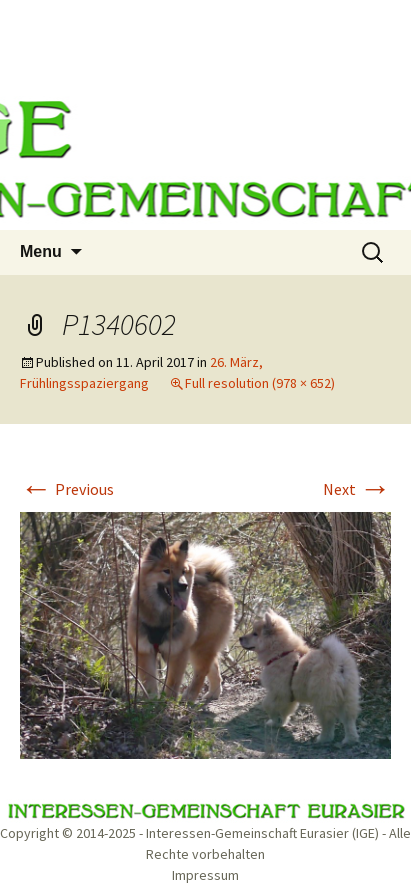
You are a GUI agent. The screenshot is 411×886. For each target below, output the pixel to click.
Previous (67, 489)
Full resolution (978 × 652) (260, 383)
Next (357, 489)
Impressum (205, 875)
